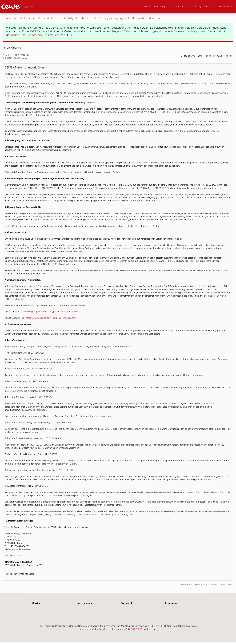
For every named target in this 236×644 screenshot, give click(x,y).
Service (36, 603)
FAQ (71, 18)
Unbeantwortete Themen (197, 56)
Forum (46, 18)
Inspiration (171, 603)
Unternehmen (84, 603)
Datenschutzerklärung (146, 18)
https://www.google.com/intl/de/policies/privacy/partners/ (49, 312)
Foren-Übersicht (13, 48)
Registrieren (11, 18)
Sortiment (126, 603)
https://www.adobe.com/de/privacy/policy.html (51, 318)
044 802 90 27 (134, 629)
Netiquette (85, 18)
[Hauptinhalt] (118, 303)
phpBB (196, 584)
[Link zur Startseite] (35, 7)
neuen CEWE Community (27, 35)
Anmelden (30, 18)
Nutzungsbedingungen (112, 18)
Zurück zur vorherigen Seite (20, 574)
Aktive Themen (224, 56)
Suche (59, 18)
